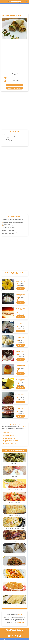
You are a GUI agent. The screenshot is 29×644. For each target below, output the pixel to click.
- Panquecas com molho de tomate (10, 440)
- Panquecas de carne (7, 432)
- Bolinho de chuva (6, 437)
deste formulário (20, 622)
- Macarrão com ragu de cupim (9, 443)
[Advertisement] (15, 8)
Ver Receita (21, 288)
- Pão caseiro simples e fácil (8, 439)
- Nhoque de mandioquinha (8, 436)
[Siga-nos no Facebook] (17, 636)
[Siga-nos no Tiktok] (20, 636)
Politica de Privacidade (10, 633)
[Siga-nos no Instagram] (13, 636)
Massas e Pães (23, 427)
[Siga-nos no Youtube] (9, 636)
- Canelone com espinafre (8, 434)
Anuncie (18, 633)
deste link (20, 615)
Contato (23, 633)
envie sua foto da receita (14, 88)
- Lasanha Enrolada (6, 442)
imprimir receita (15, 85)
